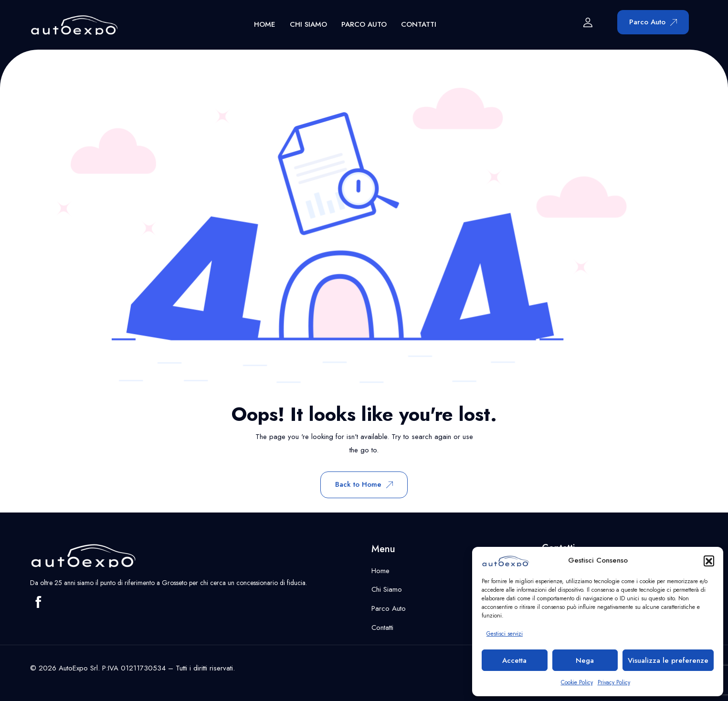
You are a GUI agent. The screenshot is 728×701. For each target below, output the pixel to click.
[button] (709, 561)
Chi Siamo (308, 24)
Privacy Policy (614, 682)
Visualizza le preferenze (668, 660)
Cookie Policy (577, 682)
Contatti (419, 24)
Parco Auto (364, 24)
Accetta (514, 660)
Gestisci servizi (505, 634)
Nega (585, 660)
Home (265, 24)
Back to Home (364, 484)
